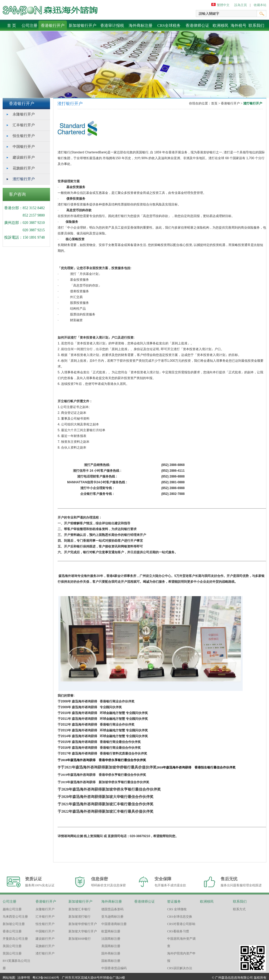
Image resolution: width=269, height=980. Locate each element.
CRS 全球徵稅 (177, 909)
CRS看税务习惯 (178, 931)
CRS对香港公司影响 (181, 924)
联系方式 (239, 909)
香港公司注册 (12, 931)
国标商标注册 (111, 961)
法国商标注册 (111, 939)
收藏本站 (260, 5)
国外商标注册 (111, 953)
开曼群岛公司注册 (15, 939)
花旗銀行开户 (24, 168)
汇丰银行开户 (24, 125)
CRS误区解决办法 (180, 968)
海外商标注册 (141, 26)
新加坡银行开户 (83, 26)
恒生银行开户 (24, 136)
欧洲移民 (221, 26)
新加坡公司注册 (14, 924)
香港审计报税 (112, 26)
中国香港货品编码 (114, 968)
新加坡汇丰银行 (79, 909)
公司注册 (29, 26)
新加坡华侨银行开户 (83, 924)
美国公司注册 (12, 946)
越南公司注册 (12, 909)
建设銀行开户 (24, 157)
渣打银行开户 (24, 179)
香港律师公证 (197, 26)
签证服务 (174, 901)
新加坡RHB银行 (80, 939)
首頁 (215, 103)
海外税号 (238, 26)
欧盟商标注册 (111, 931)
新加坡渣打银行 (79, 917)
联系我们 (256, 26)
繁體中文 (223, 5)
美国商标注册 (111, 946)
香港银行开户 (53, 26)
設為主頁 (241, 5)
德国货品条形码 (112, 909)
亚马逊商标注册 (112, 917)
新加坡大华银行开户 (83, 931)
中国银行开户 (24, 147)
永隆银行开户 (24, 114)
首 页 (12, 26)
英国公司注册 (12, 953)
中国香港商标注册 (114, 924)
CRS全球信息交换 (180, 917)
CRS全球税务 (169, 26)
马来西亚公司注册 (15, 917)
